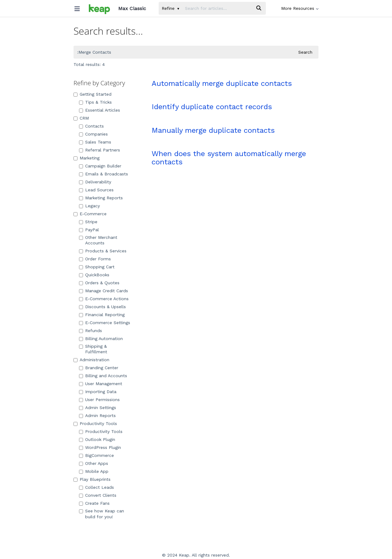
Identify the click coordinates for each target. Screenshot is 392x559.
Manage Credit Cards (104, 291)
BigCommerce (96, 455)
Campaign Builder (100, 166)
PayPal (89, 230)
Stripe (88, 222)
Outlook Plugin (97, 439)
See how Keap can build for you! (102, 514)
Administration (91, 360)
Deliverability (95, 182)
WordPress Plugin (100, 447)
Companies (93, 134)
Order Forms (95, 259)
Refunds (90, 331)
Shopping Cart (97, 267)
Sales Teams (95, 142)
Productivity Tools (95, 423)
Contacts (91, 126)
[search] (217, 8)
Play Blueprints (92, 479)
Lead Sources (96, 190)
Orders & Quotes (99, 283)
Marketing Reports (101, 198)
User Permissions (99, 400)
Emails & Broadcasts (104, 174)
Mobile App (94, 471)
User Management (101, 384)
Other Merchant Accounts (98, 240)
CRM (81, 118)
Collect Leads (96, 487)
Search (305, 52)
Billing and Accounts (103, 376)
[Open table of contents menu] (79, 7)
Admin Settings (98, 408)
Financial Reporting (102, 315)
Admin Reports (97, 415)
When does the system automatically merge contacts (229, 158)
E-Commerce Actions (104, 299)
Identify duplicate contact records (212, 107)
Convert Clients (98, 495)
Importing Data (98, 392)
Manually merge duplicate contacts (213, 130)
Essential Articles (100, 110)
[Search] (259, 8)
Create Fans (94, 503)
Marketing (87, 158)
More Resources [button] (300, 8)
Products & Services (103, 251)
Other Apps (94, 463)
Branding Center (99, 368)
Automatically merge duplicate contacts (222, 83)
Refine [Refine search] (170, 8)
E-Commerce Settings (105, 323)
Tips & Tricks (95, 102)
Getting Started (92, 94)
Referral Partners (100, 150)
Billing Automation (101, 339)
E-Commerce (90, 214)
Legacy (89, 206)
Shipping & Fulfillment (93, 349)
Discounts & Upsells (102, 307)
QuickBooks (94, 275)
